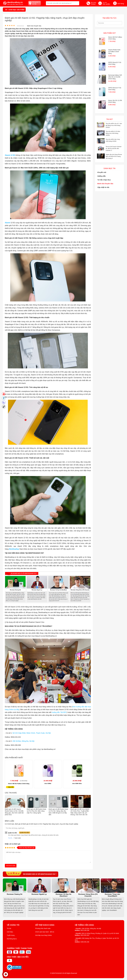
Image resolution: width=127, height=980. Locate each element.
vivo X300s (48, 783)
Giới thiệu (10, 932)
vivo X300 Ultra (77, 783)
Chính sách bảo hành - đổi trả (45, 932)
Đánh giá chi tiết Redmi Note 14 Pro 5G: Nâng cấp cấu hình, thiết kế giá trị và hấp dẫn (58, 812)
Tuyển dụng (11, 935)
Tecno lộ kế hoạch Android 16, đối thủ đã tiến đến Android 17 (114, 148)
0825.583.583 (85, 935)
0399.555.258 (85, 942)
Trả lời (10, 838)
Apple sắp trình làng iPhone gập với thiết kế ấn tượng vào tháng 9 (114, 156)
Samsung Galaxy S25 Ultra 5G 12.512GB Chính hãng (115, 77)
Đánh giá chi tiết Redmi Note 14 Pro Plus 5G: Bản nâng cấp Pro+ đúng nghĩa (37, 811)
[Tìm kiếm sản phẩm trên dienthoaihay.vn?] (63, 3)
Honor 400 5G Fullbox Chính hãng (19, 784)
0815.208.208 (85, 930)
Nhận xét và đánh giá (13, 844)
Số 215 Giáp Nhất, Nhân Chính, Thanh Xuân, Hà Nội (32, 733)
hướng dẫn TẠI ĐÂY (59, 712)
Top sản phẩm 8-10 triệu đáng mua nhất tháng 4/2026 (113, 133)
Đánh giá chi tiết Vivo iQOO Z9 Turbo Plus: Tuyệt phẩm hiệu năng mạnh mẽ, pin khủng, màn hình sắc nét (80, 812)
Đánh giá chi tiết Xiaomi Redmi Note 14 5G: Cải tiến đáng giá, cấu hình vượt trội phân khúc (14, 812)
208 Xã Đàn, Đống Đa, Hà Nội (23, 741)
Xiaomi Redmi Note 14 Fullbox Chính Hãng (114, 52)
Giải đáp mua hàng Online (43, 935)
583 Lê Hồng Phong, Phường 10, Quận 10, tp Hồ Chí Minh (100, 933)
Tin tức (9, 928)
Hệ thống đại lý (12, 939)
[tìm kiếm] (77, 3)
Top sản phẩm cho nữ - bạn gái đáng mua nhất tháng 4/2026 (114, 125)
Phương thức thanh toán (43, 928)
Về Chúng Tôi (13, 925)
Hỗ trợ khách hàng (45, 925)
